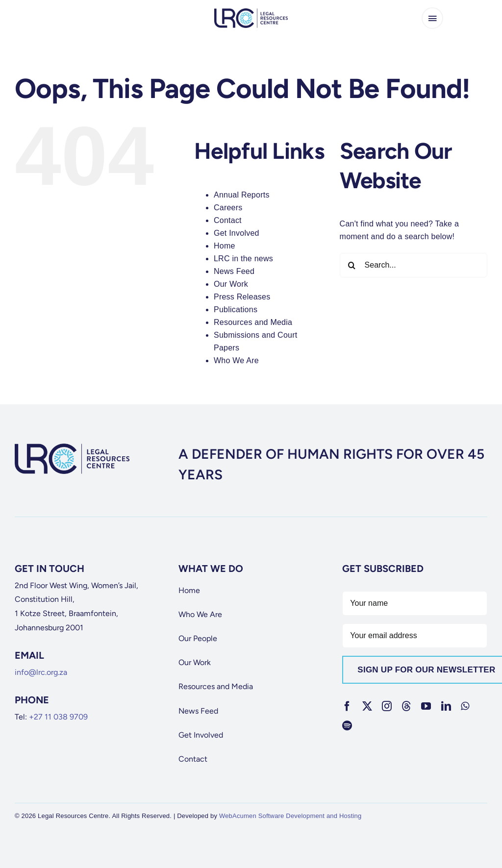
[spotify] (347, 726)
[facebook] (347, 706)
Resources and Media (253, 322)
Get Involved (237, 233)
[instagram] (387, 706)
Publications (236, 310)
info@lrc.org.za (41, 672)
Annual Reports (242, 195)
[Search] (352, 265)
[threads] (406, 706)
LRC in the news (243, 259)
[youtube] (426, 706)
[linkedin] (446, 706)
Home (225, 246)
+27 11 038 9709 (58, 717)
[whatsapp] (465, 706)
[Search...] (414, 265)
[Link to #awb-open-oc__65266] (432, 18)
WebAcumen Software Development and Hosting (290, 816)
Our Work (231, 284)
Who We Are (236, 360)
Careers (228, 208)
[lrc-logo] (251, 12)
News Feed (234, 271)
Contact (228, 220)
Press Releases (242, 297)
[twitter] (367, 706)
